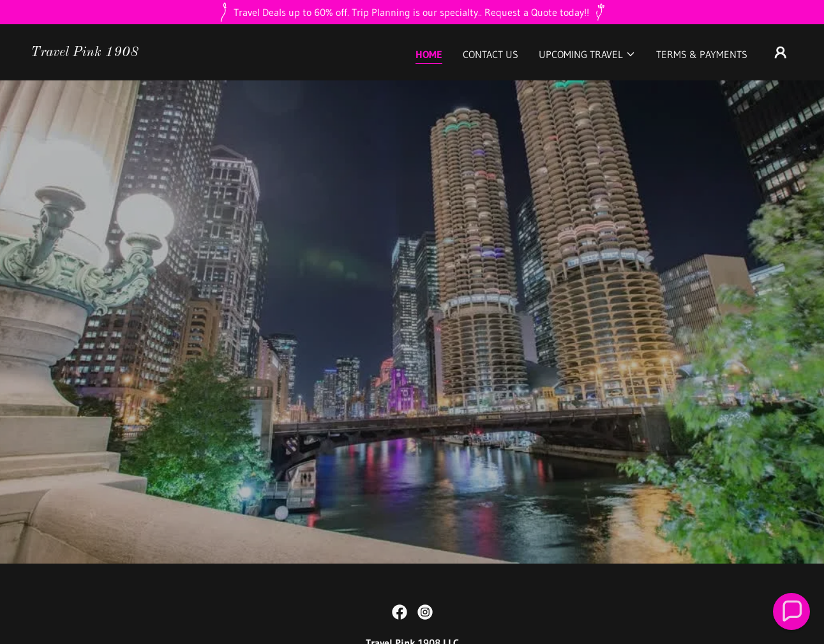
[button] (587, 54)
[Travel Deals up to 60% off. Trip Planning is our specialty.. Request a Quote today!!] (412, 12)
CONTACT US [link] (491, 54)
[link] (85, 52)
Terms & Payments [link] (702, 54)
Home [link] (429, 54)
